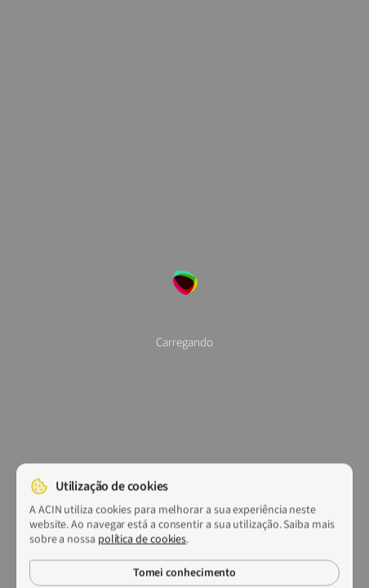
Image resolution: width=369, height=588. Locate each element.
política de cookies (142, 544)
